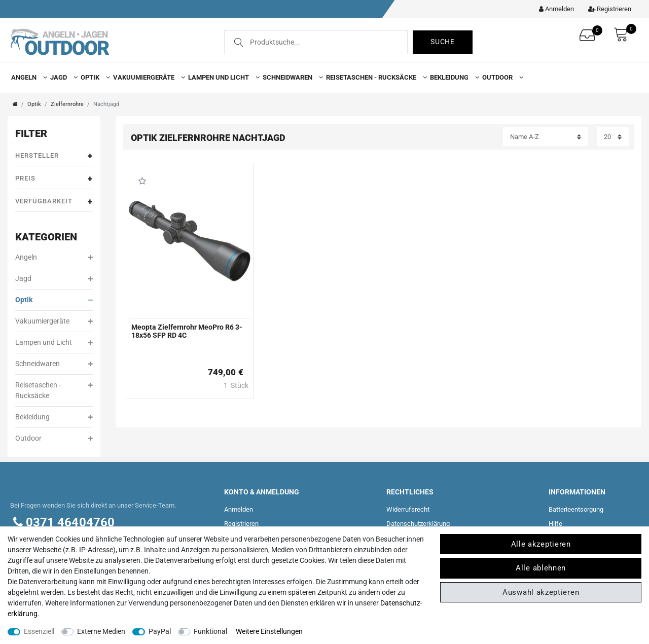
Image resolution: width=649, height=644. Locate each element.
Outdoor (501, 77)
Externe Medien (101, 631)
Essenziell (39, 631)
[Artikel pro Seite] (613, 137)
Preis (54, 179)
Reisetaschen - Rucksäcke (374, 77)
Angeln (27, 77)
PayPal (160, 631)
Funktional (210, 631)
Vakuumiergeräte (147, 77)
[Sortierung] (546, 137)
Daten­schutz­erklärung (418, 524)
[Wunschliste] (590, 32)
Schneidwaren (291, 77)
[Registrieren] (607, 9)
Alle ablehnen (541, 568)
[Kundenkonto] (554, 9)
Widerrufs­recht (408, 509)
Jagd (62, 77)
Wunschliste (142, 181)
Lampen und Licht (222, 77)
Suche (443, 42)
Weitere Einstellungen (269, 631)
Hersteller (54, 156)
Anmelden (239, 509)
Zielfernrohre (67, 104)
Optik (93, 77)
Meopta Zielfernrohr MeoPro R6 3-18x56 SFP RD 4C (187, 331)
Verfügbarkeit (54, 202)
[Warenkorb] (624, 34)
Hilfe (555, 524)
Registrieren (241, 524)
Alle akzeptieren (541, 544)
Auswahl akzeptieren (541, 592)
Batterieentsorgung (576, 509)
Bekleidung (453, 77)
